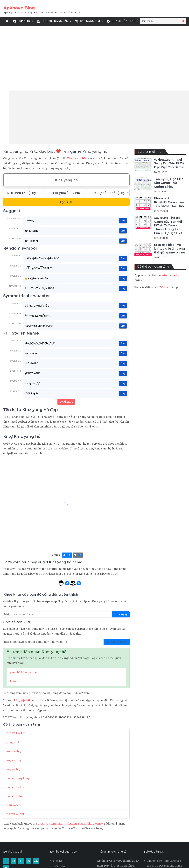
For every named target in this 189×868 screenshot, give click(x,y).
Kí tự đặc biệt (61, 813)
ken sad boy (14, 687)
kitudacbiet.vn (171, 211)
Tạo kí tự (66, 137)
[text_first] (23, 128)
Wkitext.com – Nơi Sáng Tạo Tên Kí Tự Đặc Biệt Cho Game (169, 99)
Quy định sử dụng (64, 808)
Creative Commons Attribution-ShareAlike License (70, 759)
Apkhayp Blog (19, 8)
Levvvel (58, 819)
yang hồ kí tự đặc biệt (24, 608)
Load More (66, 337)
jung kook (13, 678)
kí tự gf (15, 617)
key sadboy (14, 705)
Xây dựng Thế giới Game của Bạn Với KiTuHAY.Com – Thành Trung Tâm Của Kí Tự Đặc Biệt (168, 161)
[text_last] (110, 128)
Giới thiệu (59, 802)
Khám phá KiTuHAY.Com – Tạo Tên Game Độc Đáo (169, 138)
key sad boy (14, 696)
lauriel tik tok (15, 723)
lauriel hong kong (18, 714)
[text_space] (66, 128)
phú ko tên (14, 741)
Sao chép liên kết (117, 577)
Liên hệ (57, 796)
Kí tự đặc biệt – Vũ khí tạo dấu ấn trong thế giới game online (170, 184)
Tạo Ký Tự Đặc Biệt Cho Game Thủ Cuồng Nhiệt (168, 118)
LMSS (56, 825)
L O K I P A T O (16, 669)
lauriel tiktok (15, 732)
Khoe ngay (121, 550)
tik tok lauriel (15, 749)
